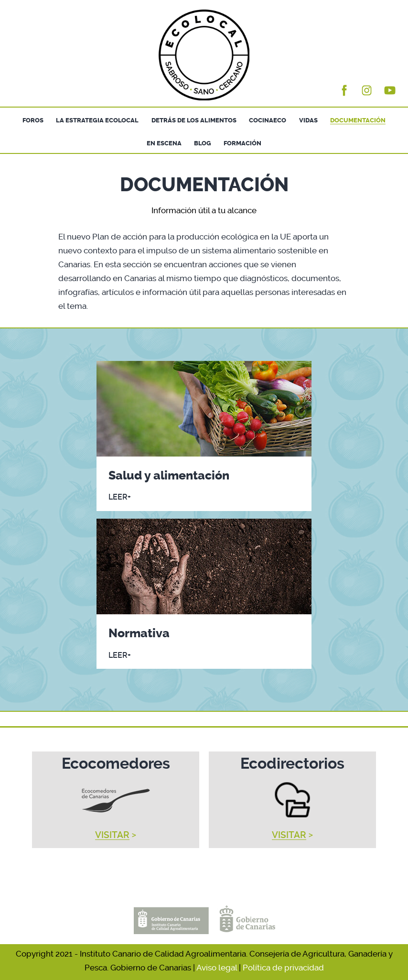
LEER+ (120, 497)
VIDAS (308, 120)
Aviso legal (217, 968)
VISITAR (112, 835)
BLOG (203, 143)
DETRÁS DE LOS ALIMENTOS (194, 120)
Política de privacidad (283, 968)
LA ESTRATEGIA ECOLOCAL (97, 120)
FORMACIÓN (242, 143)
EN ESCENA (164, 143)
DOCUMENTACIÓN (358, 120)
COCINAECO (268, 120)
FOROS (33, 120)
